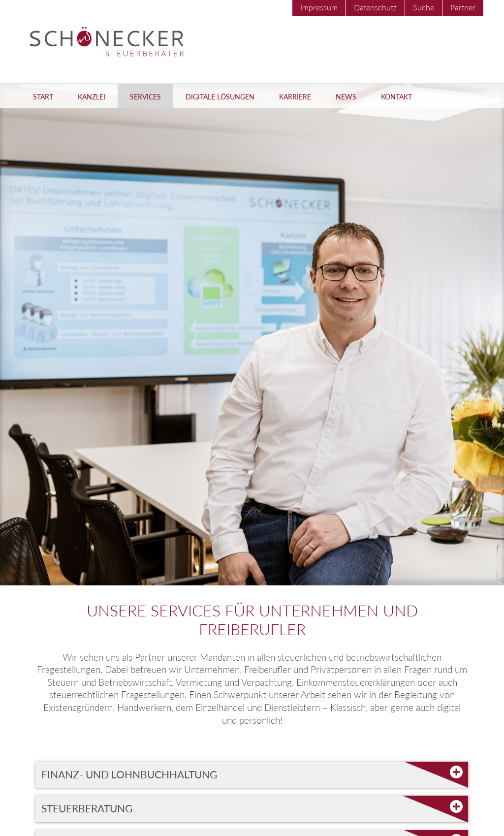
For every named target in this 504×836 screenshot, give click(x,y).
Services (145, 97)
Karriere (295, 97)
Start (43, 97)
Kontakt (396, 97)
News (346, 97)
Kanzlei (92, 97)
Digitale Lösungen (220, 97)
